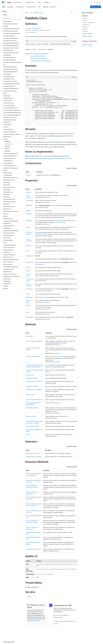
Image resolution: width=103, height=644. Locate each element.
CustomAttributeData (59, 356)
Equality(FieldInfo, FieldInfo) (33, 453)
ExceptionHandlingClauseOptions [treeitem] (12, 134)
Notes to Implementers (89, 22)
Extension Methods (88, 34)
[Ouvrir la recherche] (92, 2)
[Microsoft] (3, 2)
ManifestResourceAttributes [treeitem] (11, 178)
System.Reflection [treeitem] (8, 21)
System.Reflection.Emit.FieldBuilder (41, 61)
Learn (27, 13)
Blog (40, 640)
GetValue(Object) (30, 158)
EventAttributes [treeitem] (7, 125)
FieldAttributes (40, 264)
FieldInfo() (29, 175)
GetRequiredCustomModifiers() (34, 390)
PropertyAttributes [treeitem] (8, 250)
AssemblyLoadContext (60, 222)
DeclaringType (30, 200)
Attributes (29, 192)
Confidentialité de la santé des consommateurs (76, 640)
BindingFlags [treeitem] (7, 96)
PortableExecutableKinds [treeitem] (10, 245)
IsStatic (28, 294)
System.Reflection (37, 28)
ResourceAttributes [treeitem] (8, 262)
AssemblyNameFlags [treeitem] (9, 76)
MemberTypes (42, 297)
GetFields (69, 136)
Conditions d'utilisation (8, 643)
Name (28, 312)
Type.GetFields (48, 70)
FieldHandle (29, 205)
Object (34, 49)
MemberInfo (42, 49)
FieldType (28, 211)
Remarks (85, 20)
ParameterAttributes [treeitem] (9, 235)
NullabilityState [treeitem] (7, 228)
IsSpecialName (30, 289)
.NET (31, 13)
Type (47, 351)
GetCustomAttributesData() (33, 356)
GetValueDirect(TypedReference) (34, 400)
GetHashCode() (30, 375)
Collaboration (48, 640)
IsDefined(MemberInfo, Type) (33, 549)
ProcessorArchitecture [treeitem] (9, 247)
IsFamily (28, 227)
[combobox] (13, 15)
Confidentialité (57, 640)
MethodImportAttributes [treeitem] (10, 202)
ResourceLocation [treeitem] (8, 264)
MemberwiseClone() (31, 416)
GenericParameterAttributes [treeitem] (11, 154)
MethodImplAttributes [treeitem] (9, 199)
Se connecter (98, 2)
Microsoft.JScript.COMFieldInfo (40, 54)
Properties (85, 27)
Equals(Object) (30, 336)
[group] (51, 102)
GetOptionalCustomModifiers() (34, 381)
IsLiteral (28, 251)
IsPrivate (28, 267)
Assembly (38, 216)
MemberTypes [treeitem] (7, 190)
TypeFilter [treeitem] (6, 286)
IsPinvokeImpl (30, 262)
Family (74, 227)
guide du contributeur (34, 620)
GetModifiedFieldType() (32, 378)
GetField (28, 138)
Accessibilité (19, 643)
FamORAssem (39, 241)
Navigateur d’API (38, 13)
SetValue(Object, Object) (32, 426)
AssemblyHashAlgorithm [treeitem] (10, 60)
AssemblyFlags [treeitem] (7, 55)
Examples (85, 18)
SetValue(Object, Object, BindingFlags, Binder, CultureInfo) (55, 158)
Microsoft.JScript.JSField (38, 56)
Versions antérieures (32, 640)
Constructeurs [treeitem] (8, 144)
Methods (85, 29)
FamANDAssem (39, 234)
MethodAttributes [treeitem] (8, 192)
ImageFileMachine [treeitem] (8, 161)
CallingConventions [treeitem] (8, 98)
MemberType (29, 297)
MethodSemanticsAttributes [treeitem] (11, 211)
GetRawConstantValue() (32, 386)
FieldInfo (33, 72)
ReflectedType (30, 317)
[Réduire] (21, 11)
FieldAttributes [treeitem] (7, 137)
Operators (85, 31)
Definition (85, 16)
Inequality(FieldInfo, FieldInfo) (34, 457)
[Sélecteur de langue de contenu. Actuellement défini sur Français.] (6, 636)
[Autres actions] (76, 13)
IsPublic (28, 271)
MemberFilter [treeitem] (7, 182)
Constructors (86, 25)
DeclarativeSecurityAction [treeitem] (10, 117)
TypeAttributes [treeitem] (7, 279)
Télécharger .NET (96, 7)
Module (28, 305)
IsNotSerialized (30, 256)
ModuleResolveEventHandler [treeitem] (11, 221)
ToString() (28, 434)
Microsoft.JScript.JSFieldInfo (39, 58)
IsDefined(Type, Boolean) (32, 408)
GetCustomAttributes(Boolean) (34, 341)
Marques (28, 643)
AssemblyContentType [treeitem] (9, 36)
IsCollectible (29, 221)
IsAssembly (29, 214)
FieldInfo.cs (33, 32)
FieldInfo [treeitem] (7, 141)
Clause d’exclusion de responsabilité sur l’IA (13, 640)
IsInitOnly (28, 246)
